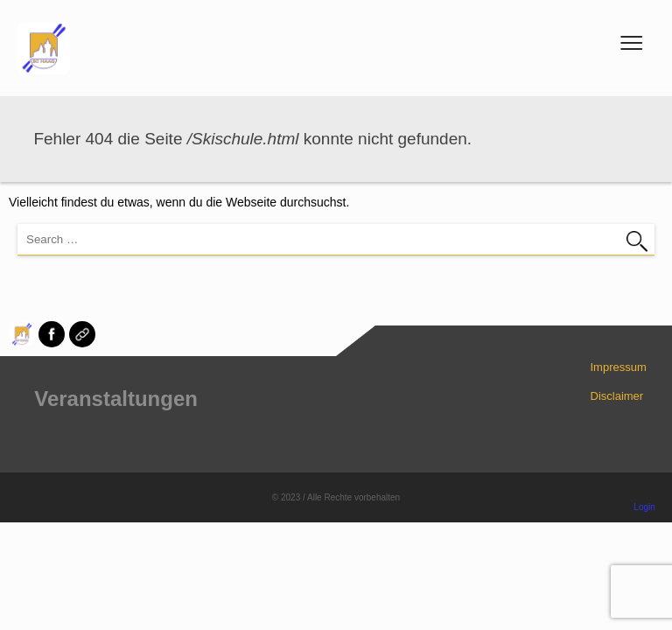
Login (644, 507)
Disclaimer (617, 396)
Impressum (619, 367)
